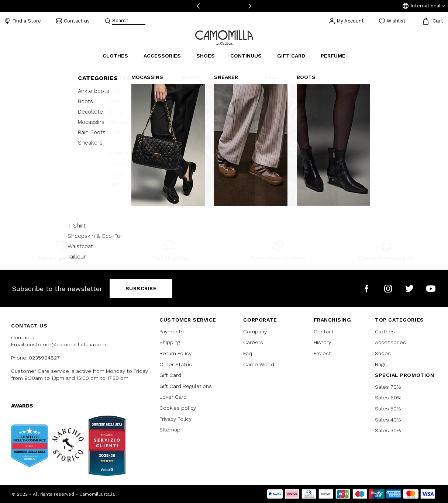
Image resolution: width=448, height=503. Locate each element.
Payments (172, 332)
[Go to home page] (224, 37)
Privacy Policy (175, 419)
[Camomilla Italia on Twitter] (409, 289)
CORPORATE (260, 320)
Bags (381, 364)
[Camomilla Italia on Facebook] (367, 289)
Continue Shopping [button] (224, 157)
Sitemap (170, 430)
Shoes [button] (206, 56)
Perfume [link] (333, 56)
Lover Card (173, 397)
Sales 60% (388, 398)
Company (255, 332)
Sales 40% (388, 420)
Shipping (170, 342)
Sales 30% (388, 430)
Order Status (176, 364)
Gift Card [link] (291, 56)
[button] (424, 6)
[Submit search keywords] (108, 21)
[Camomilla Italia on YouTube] (431, 289)
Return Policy (175, 353)
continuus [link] (246, 56)
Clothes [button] (115, 56)
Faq (248, 353)
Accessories (390, 342)
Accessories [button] (162, 56)
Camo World (259, 364)
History (322, 342)
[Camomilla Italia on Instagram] (388, 289)
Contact (324, 332)
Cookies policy (178, 408)
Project (322, 353)
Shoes (383, 353)
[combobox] (129, 21)
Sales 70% (388, 387)
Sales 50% (388, 409)
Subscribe (141, 288)
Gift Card (170, 375)
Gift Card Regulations (186, 386)
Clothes (385, 332)
